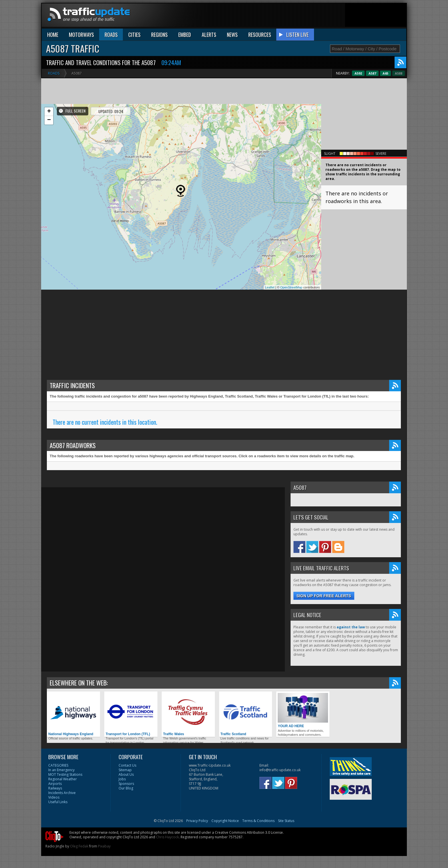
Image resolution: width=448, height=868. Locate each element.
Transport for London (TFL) (131, 714)
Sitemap (125, 770)
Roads (54, 73)
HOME (53, 35)
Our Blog (126, 788)
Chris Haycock (167, 837)
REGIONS (159, 35)
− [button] (49, 120)
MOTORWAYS (81, 35)
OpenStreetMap (291, 287)
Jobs (122, 779)
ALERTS (209, 35)
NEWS (232, 35)
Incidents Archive (62, 793)
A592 (372, 73)
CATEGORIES (58, 765)
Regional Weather (63, 779)
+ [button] (49, 112)
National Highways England (73, 714)
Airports (55, 784)
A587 (386, 73)
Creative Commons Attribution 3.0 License (249, 832)
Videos (54, 797)
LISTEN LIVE (297, 35)
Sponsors (126, 784)
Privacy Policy (197, 821)
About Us (126, 774)
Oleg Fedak (79, 846)
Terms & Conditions (258, 821)
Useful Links (58, 802)
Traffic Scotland (246, 714)
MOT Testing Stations (65, 774)
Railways (55, 788)
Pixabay (104, 846)
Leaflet (270, 287)
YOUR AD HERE (303, 710)
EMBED (185, 35)
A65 (399, 73)
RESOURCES (260, 35)
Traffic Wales (188, 714)
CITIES (134, 35)
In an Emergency (61, 770)
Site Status (286, 821)
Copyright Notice (225, 821)
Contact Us (127, 765)
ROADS (111, 35)
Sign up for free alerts (324, 596)
